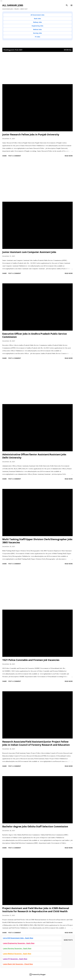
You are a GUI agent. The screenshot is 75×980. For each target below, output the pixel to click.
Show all (68, 50)
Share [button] (4, 156)
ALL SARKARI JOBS (13, 5)
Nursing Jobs (37, 33)
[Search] (67, 5)
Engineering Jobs (37, 26)
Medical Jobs (37, 29)
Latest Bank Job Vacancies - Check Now (18, 964)
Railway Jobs (38, 22)
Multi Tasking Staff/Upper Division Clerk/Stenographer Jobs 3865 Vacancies (37, 541)
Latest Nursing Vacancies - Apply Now (17, 948)
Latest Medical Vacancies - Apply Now (17, 954)
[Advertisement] (37, 70)
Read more (69, 156)
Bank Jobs (38, 19)
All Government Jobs (38, 15)
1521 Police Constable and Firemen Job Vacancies (31, 660)
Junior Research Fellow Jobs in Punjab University (31, 134)
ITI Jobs (38, 37)
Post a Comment (15, 156)
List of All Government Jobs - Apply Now (18, 938)
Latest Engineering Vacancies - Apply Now (19, 943)
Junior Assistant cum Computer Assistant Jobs (29, 252)
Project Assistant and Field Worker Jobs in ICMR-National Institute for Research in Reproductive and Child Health (36, 910)
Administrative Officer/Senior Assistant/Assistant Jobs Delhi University (34, 456)
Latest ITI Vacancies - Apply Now (15, 959)
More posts (68, 940)
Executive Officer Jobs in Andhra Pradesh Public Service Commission (35, 335)
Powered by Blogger (37, 974)
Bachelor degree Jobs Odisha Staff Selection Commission (35, 826)
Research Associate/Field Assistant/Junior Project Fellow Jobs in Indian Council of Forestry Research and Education (36, 743)
